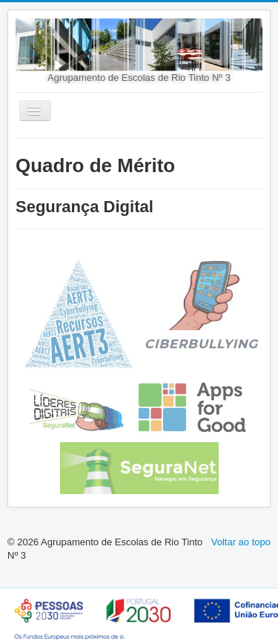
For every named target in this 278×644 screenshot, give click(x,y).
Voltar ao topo (241, 542)
